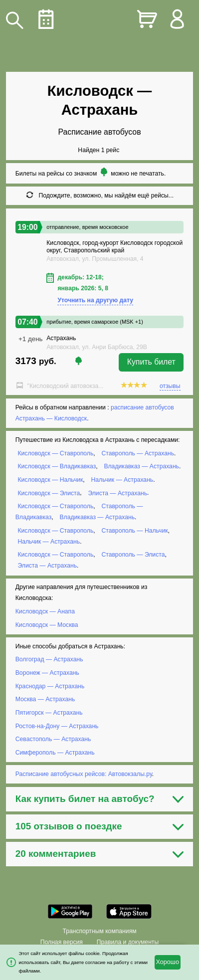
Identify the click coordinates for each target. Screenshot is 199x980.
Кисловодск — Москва (47, 624)
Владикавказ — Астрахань (141, 466)
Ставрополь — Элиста (133, 555)
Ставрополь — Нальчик (134, 531)
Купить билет (151, 362)
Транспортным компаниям (99, 931)
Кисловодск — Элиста (49, 493)
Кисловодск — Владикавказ (57, 466)
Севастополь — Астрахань (53, 739)
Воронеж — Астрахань (47, 673)
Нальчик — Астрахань (122, 480)
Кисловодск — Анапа (45, 611)
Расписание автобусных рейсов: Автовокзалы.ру (84, 774)
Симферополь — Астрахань (55, 753)
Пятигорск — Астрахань (49, 713)
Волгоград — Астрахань (49, 659)
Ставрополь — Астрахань (138, 453)
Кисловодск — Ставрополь (55, 453)
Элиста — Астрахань (117, 493)
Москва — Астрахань (45, 699)
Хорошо (167, 962)
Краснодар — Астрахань (50, 686)
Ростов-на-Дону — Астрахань (57, 726)
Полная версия (62, 942)
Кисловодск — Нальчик (50, 480)
